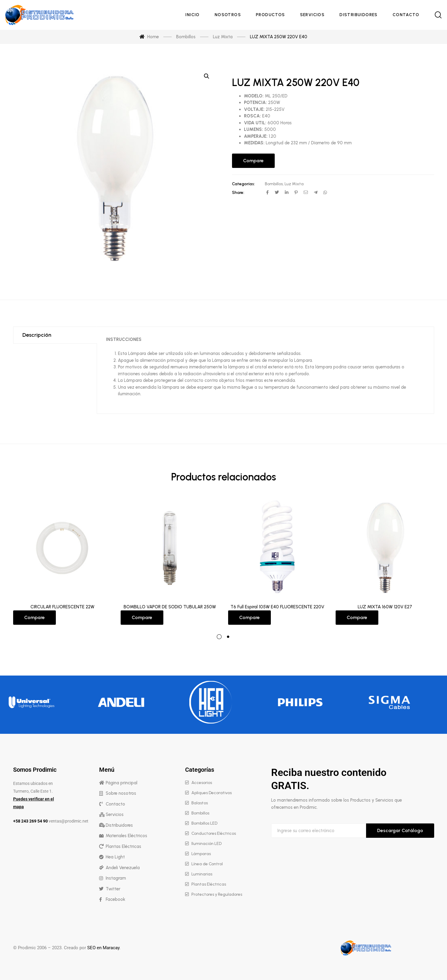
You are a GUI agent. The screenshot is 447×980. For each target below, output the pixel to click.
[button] (207, 76)
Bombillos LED (204, 823)
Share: (238, 193)
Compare (253, 161)
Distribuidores (119, 825)
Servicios (115, 814)
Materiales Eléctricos (126, 836)
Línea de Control (207, 864)
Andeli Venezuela (123, 868)
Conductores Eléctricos (214, 833)
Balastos (200, 803)
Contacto (115, 804)
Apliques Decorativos (212, 793)
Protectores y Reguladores (217, 894)
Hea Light (115, 857)
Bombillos (274, 184)
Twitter (113, 889)
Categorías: (244, 184)
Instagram (116, 878)
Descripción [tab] (37, 335)
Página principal (122, 783)
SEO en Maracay (103, 948)
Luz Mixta (294, 184)
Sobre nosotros (121, 793)
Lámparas (201, 854)
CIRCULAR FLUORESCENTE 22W (62, 607)
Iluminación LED (206, 844)
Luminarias (202, 874)
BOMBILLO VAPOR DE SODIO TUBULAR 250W (170, 607)
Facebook (115, 899)
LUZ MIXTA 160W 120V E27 (385, 607)
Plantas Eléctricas (123, 846)
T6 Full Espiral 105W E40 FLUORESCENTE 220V (277, 607)
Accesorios (202, 783)
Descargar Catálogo (400, 830)
